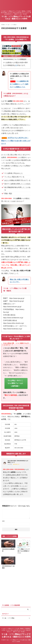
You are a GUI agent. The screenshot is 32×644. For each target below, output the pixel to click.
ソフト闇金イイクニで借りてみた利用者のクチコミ (24, 551)
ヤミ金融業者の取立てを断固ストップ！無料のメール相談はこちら (19, 84)
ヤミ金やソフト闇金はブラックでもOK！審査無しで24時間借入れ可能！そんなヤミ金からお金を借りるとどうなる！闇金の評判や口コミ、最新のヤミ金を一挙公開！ (16, 630)
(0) (16, 65)
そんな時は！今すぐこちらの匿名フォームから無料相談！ (15, 383)
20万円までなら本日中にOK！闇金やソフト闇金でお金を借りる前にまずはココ (16, 141)
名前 (3, 521)
